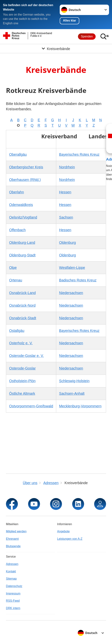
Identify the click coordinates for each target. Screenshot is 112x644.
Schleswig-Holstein (74, 381)
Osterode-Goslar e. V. (26, 356)
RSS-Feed (13, 601)
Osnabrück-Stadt (23, 318)
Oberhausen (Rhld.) (25, 180)
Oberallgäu (18, 154)
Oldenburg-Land (22, 243)
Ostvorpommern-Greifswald (31, 406)
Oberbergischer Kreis (26, 167)
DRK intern (13, 608)
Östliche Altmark (22, 393)
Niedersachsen (71, 293)
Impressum (13, 593)
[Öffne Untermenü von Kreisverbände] (56, 48)
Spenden (87, 36)
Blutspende (13, 546)
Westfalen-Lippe (72, 268)
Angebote (63, 531)
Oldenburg (68, 243)
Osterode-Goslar (22, 368)
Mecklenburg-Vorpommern (80, 406)
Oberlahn (17, 192)
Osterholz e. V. (21, 343)
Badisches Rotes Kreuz (78, 280)
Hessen (65, 192)
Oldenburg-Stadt (22, 255)
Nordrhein (67, 167)
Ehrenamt (12, 539)
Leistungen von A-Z (70, 539)
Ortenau (16, 280)
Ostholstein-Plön (22, 381)
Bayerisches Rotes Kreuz (79, 154)
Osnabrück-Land (22, 293)
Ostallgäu (17, 331)
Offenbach (17, 230)
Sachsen (66, 217)
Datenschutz (14, 586)
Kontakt (11, 571)
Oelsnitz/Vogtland (23, 217)
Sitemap (11, 579)
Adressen (12, 564)
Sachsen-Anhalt (72, 393)
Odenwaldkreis (21, 205)
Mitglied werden (16, 531)
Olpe (13, 268)
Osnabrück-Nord (22, 305)
